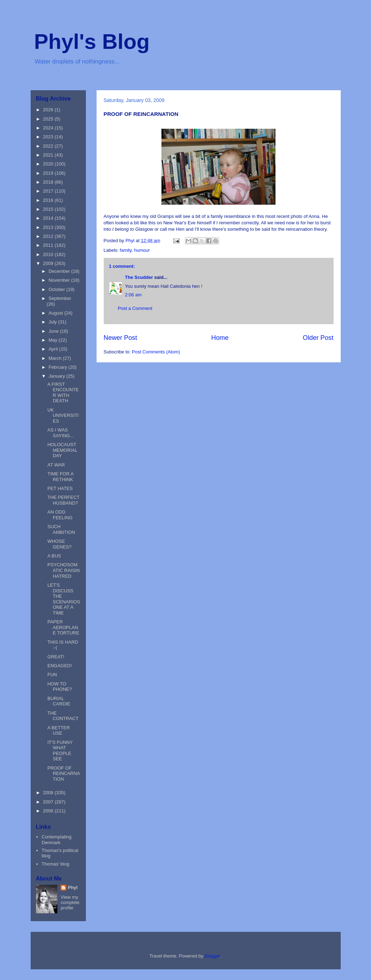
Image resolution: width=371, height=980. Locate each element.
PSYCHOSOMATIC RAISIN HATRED (64, 570)
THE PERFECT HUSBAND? (63, 500)
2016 (49, 200)
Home (220, 338)
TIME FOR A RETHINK (60, 477)
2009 (49, 263)
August (56, 313)
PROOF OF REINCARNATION (64, 774)
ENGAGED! (60, 666)
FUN (52, 675)
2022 (49, 146)
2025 (49, 119)
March (56, 358)
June (54, 331)
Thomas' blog (56, 864)
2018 (49, 182)
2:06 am (133, 295)
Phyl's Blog (92, 42)
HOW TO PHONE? (60, 687)
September (60, 298)
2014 (49, 218)
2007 (49, 802)
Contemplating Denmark (57, 840)
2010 (49, 254)
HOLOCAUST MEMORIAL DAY (62, 450)
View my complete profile (70, 902)
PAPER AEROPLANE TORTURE (63, 627)
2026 (49, 110)
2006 (49, 811)
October (57, 289)
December (60, 271)
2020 (49, 164)
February (58, 367)
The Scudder (139, 277)
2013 (49, 227)
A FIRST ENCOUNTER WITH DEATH (63, 393)
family (126, 250)
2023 (49, 137)
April (54, 349)
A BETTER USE (59, 731)
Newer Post (120, 338)
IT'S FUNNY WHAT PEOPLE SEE (60, 751)
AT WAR (56, 465)
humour (142, 250)
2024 (49, 128)
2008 (49, 793)
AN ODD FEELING (60, 515)
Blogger (212, 956)
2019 (49, 173)
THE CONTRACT (63, 716)
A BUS (54, 556)
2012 (49, 236)
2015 (49, 209)
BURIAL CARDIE (59, 701)
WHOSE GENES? (60, 544)
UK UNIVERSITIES (63, 415)
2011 (49, 245)
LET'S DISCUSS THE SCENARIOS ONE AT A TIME (64, 599)
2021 (49, 155)
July (53, 322)
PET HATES (60, 488)
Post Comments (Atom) (156, 352)
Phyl (73, 887)
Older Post (318, 338)
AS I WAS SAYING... (61, 433)
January (57, 376)
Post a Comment (135, 308)
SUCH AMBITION (61, 529)
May (53, 340)
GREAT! (56, 657)
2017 (49, 191)
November (60, 280)
